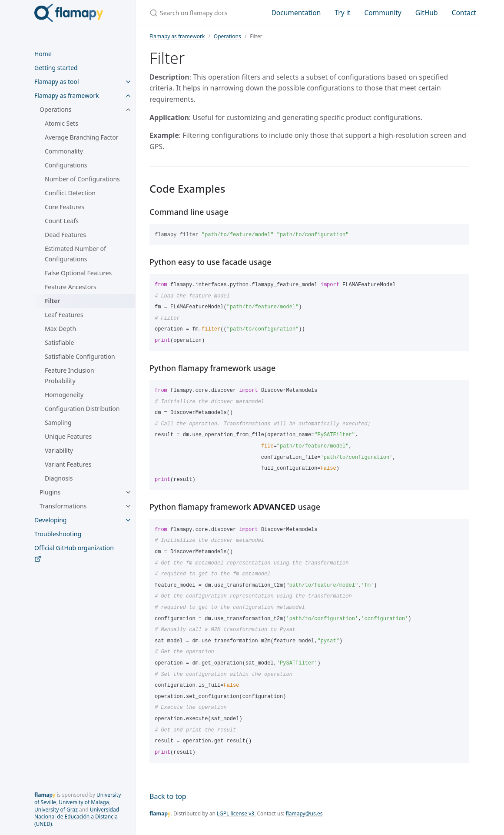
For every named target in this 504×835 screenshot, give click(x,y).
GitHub (427, 13)
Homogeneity (64, 395)
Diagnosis (59, 478)
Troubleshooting (58, 534)
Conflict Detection (70, 193)
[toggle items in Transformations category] (128, 506)
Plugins (50, 492)
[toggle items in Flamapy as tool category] (128, 82)
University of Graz (56, 810)
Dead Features (65, 235)
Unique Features (68, 436)
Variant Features (68, 464)
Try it (342, 13)
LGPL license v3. (236, 813)
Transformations (63, 506)
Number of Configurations (82, 179)
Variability (59, 450)
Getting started (56, 68)
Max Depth (60, 329)
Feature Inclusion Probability (70, 376)
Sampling (58, 423)
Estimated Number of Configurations (75, 254)
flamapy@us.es (304, 813)
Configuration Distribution (82, 409)
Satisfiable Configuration (80, 356)
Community (383, 13)
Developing (50, 520)
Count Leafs (62, 221)
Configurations (66, 165)
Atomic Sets (61, 123)
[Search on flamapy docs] (200, 13)
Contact (464, 13)
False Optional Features (78, 273)
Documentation (296, 13)
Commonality (64, 151)
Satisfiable (59, 342)
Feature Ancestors (71, 287)
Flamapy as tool (57, 82)
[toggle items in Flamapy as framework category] (128, 96)
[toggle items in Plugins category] (128, 492)
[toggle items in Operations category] (128, 110)
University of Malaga (84, 802)
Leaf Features (64, 315)
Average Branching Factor (82, 137)
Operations (55, 109)
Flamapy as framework (67, 95)
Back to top (168, 796)
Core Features (65, 207)
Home (43, 54)
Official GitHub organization (74, 553)
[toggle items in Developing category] (128, 520)
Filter (52, 301)
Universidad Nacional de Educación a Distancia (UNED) (77, 817)
